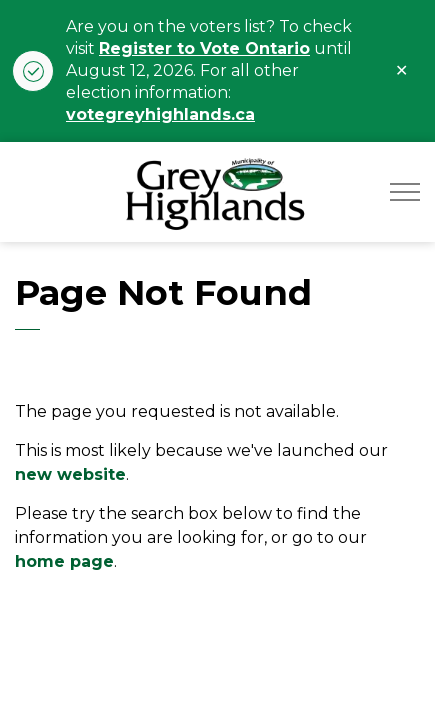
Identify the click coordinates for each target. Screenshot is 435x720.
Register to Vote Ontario (204, 48)
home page (64, 561)
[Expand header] (405, 192)
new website (70, 474)
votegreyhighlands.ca (160, 114)
